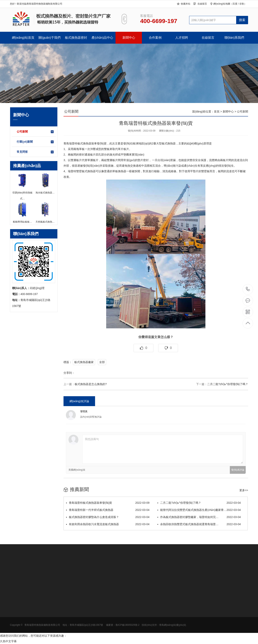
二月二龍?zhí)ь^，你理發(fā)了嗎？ (199, 503)
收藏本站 (186, 4)
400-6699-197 (248, 289)
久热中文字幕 (8, 641)
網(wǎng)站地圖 (222, 4)
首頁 (217, 111)
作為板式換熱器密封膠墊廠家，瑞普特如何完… (199, 517)
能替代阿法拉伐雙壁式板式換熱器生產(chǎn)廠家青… (199, 510)
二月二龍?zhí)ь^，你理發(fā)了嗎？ (228, 384)
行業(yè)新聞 (35, 142)
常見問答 (35, 152)
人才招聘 (182, 38)
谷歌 (242, 4)
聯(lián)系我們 (234, 38)
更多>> (244, 490)
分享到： (69, 373)
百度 (235, 4)
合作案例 (155, 38)
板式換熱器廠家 (84, 362)
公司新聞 (35, 132)
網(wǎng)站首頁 (23, 38)
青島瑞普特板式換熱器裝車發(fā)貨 (108, 503)
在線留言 (202, 4)
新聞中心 (129, 38)
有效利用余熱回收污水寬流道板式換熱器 (108, 524)
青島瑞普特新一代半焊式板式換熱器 (108, 510)
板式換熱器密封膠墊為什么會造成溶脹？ (108, 517)
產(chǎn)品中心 (102, 38)
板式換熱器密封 (76, 38)
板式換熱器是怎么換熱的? (91, 384)
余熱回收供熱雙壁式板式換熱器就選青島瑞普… (199, 524)
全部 (102, 362)
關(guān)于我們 (49, 38)
